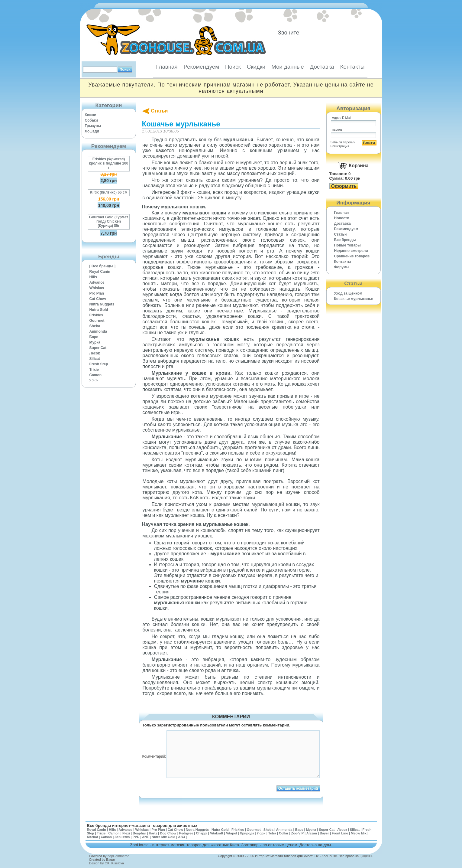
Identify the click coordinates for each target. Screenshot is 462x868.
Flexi (126, 833)
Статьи (160, 111)
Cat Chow (98, 299)
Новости (342, 218)
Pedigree (186, 833)
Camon (96, 375)
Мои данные (288, 67)
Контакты (352, 67)
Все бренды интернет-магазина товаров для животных (142, 826)
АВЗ (181, 837)
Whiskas (97, 288)
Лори (261, 833)
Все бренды (345, 240)
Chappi (201, 833)
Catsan (106, 837)
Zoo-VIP (297, 833)
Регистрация (340, 146)
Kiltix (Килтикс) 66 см (108, 192)
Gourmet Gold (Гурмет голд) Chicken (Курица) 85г (109, 221)
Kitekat (93, 837)
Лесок (95, 353)
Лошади (92, 131)
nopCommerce (118, 856)
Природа (247, 833)
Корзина (359, 166)
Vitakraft (217, 833)
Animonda (98, 331)
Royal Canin (100, 272)
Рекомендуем (201, 67)
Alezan (312, 833)
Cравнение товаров (352, 256)
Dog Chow (168, 833)
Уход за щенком (348, 293)
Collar (284, 833)
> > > (94, 380)
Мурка (95, 342)
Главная (167, 67)
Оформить (344, 186)
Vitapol (231, 833)
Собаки (91, 120)
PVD (136, 837)
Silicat (95, 359)
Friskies (96, 315)
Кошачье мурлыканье (354, 299)
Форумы (342, 267)
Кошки (91, 115)
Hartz (153, 833)
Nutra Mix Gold (163, 837)
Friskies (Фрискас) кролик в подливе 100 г (109, 163)
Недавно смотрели (351, 251)
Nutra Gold (99, 310)
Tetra (272, 833)
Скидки (256, 67)
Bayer (324, 833)
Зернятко (122, 837)
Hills (93, 277)
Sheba (95, 326)
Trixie (94, 370)
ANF (145, 837)
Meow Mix (359, 833)
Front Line (340, 833)
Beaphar (139, 833)
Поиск (233, 67)
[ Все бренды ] (103, 266)
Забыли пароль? (343, 142)
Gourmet (97, 321)
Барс (94, 337)
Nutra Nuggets (102, 304)
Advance (97, 282)
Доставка (322, 67)
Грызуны (93, 126)
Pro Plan (97, 293)
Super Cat (98, 348)
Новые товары (347, 245)
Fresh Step (99, 364)
